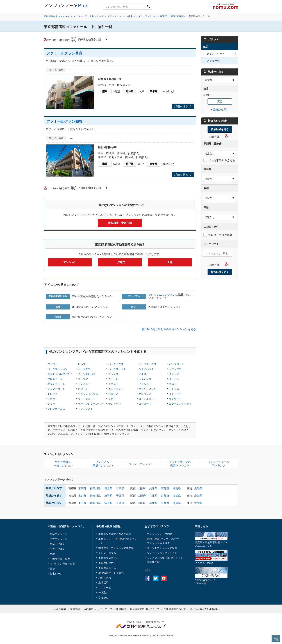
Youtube (164, 578)
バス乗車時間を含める (222, 160)
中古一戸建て (57, 549)
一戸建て (120, 262)
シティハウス (146, 369)
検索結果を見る (220, 129)
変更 (220, 101)
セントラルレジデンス (60, 374)
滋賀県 (177, 488)
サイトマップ (105, 609)
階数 (105, 91)
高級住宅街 (153, 562)
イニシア (113, 384)
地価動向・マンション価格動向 (116, 548)
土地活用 (103, 583)
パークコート (177, 364)
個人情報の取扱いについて (145, 609)
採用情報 (75, 609)
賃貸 (52, 569)
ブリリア (83, 379)
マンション (70, 262)
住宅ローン (56, 574)
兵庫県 (153, 488)
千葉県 (120, 488)
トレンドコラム (107, 553)
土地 (170, 262)
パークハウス (116, 364)
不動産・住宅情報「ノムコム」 (67, 526)
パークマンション (58, 369)
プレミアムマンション (162, 295)
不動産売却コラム (108, 558)
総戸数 (130, 91)
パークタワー (85, 369)
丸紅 (139, 16)
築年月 (153, 91)
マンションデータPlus (59, 479)
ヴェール (113, 379)
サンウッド (175, 399)
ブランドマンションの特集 (162, 548)
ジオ (111, 399)
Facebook (148, 578)
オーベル (174, 379)
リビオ (51, 399)
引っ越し (103, 598)
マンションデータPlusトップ (88, 16)
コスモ (173, 384)
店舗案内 (88, 609)
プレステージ (55, 379)
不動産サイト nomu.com (57, 16)
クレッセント (116, 389)
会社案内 (61, 609)
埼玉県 (108, 488)
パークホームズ (147, 364)
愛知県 (198, 488)
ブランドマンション (141, 464)
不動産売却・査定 (60, 559)
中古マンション (59, 539)
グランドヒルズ (87, 374)
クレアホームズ (56, 409)
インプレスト (85, 409)
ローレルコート (147, 399)
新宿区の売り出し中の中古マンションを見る (169, 329)
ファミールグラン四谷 (64, 121)
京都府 (165, 488)
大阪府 (142, 488)
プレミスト (84, 384)
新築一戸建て (57, 544)
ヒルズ (82, 364)
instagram (172, 578)
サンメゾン (115, 404)
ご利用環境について (175, 609)
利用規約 (121, 609)
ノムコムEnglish (204, 563)
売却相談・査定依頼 (120, 223)
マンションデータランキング (219, 464)
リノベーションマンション (162, 553)
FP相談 (103, 592)
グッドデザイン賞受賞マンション (180, 464)
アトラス (174, 389)
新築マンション (59, 534)
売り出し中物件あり (220, 235)
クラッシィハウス (88, 394)
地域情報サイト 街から (111, 573)
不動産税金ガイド (108, 563)
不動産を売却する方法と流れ (115, 534)
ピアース (83, 389)
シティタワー (177, 369)
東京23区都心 (178, 16)
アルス (142, 374)
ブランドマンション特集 (120, 16)
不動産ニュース (107, 568)
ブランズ (113, 374)
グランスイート (56, 384)
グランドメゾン (147, 389)
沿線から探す (221, 110)
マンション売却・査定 (62, 564)
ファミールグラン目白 (64, 53)
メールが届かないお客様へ (205, 609)
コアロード (145, 404)
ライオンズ (145, 379)
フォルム (144, 384)
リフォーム (105, 588)
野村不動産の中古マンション (63, 464)
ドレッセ (53, 394)
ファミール (150, 16)
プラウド (53, 364)
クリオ (51, 404)
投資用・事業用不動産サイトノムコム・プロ (211, 544)
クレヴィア (145, 394)
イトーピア (175, 394)
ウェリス (113, 394)
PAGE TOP (276, 639)
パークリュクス (117, 369)
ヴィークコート (87, 399)
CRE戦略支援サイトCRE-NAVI (206, 582)
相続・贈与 (105, 578)
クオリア (174, 374)
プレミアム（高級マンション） (102, 464)
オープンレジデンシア (90, 404)
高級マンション (174, 558)
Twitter (156, 578)
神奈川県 (95, 488)
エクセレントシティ (180, 404)
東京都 (163, 16)
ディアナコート (56, 389)
